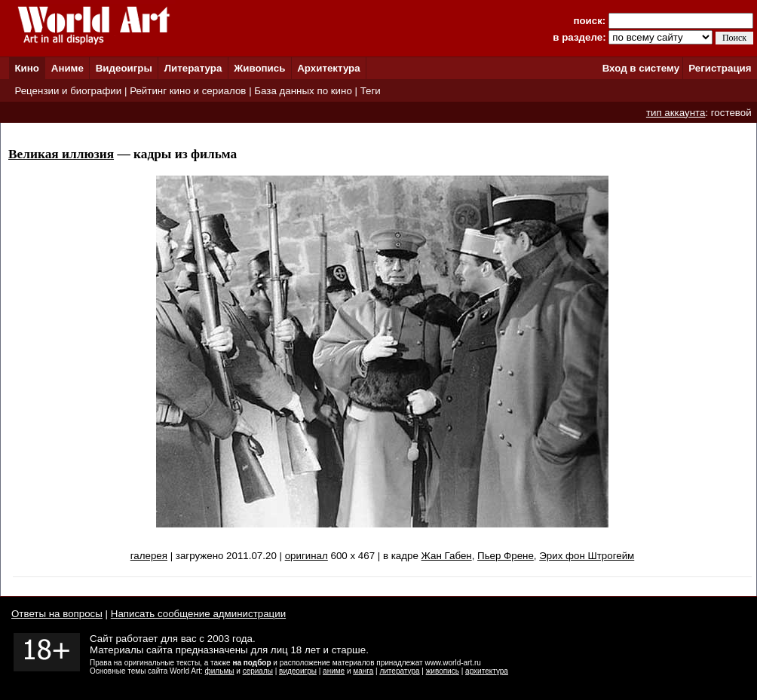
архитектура (487, 671)
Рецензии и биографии (68, 91)
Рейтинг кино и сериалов (188, 91)
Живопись (259, 68)
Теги (371, 91)
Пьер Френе (506, 556)
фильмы (220, 671)
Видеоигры (124, 68)
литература (399, 671)
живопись (443, 671)
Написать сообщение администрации (198, 614)
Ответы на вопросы (57, 614)
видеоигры (298, 671)
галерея (149, 556)
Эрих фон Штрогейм (587, 556)
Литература (193, 68)
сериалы (258, 671)
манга (363, 671)
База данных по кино (303, 91)
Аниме (67, 68)
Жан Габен (447, 556)
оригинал (306, 556)
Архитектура (328, 68)
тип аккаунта (676, 113)
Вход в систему (641, 68)
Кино (27, 68)
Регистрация (720, 68)
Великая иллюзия (61, 154)
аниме (334, 671)
